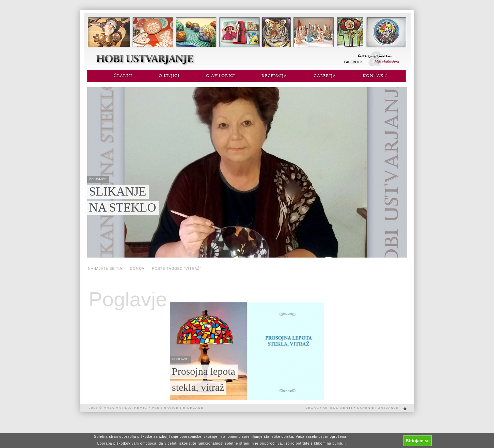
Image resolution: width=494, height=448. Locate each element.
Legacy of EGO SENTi (329, 408)
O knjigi (169, 76)
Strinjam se (418, 441)
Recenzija (274, 76)
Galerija (325, 76)
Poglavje (128, 299)
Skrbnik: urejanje (378, 408)
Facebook (354, 62)
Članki (123, 76)
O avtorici (220, 76)
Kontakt (375, 76)
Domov (137, 269)
